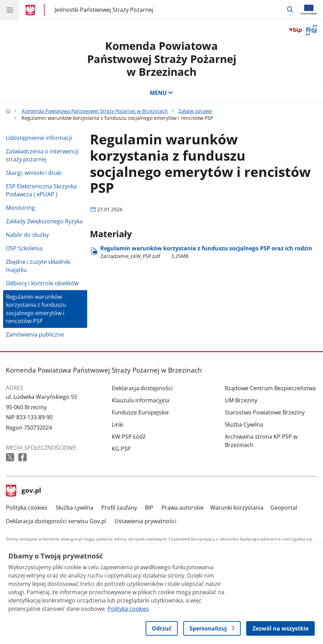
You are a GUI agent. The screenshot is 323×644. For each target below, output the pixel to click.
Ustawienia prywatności (145, 521)
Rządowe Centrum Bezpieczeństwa (270, 388)
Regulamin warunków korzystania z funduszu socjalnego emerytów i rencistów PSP (36, 309)
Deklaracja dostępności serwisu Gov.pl (56, 521)
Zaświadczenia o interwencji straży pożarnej (42, 155)
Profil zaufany (119, 508)
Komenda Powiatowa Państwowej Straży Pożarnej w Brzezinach (162, 59)
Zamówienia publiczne (35, 334)
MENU (161, 93)
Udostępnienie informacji (39, 138)
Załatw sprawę (195, 111)
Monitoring (20, 208)
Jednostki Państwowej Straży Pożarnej (104, 10)
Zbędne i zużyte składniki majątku (38, 266)
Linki (118, 424)
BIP (149, 508)
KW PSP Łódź (129, 437)
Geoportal (284, 508)
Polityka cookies (27, 508)
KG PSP (121, 449)
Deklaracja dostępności (142, 388)
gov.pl (24, 491)
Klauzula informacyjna (141, 400)
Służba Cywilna (244, 424)
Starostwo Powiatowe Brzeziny (265, 412)
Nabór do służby (27, 235)
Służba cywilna (75, 508)
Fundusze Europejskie (140, 412)
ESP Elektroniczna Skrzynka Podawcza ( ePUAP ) (41, 190)
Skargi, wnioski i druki (34, 173)
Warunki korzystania (237, 508)
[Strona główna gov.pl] (31, 10)
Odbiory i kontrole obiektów (42, 283)
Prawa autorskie (183, 508)
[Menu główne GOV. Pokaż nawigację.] (10, 10)
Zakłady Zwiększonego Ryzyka (44, 221)
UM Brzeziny (241, 400)
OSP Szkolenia (24, 248)
